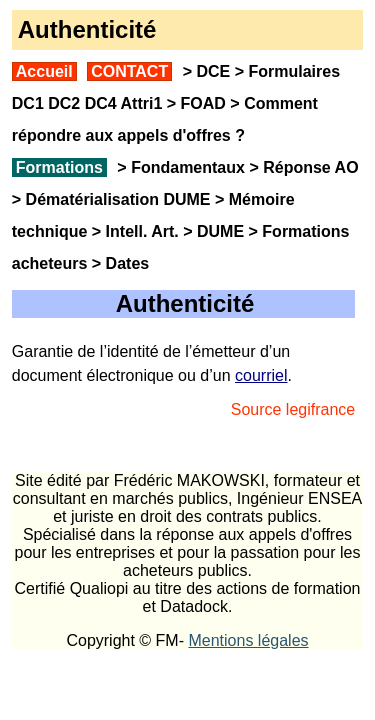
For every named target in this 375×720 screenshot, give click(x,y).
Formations (59, 167)
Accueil (44, 71)
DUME (220, 231)
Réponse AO (310, 167)
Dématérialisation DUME (118, 199)
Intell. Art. (142, 231)
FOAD (203, 103)
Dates (128, 263)
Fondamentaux (186, 167)
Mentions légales (248, 640)
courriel (261, 375)
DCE (213, 71)
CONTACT (129, 71)
